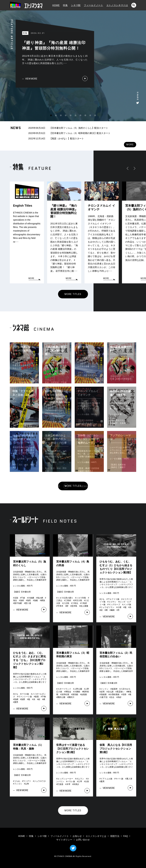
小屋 (119, 607)
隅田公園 (61, 697)
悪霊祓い (120, 692)
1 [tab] (51, 116)
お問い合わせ (83, 840)
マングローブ (114, 605)
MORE (130, 145)
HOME (56, 5)
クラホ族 (25, 694)
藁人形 (129, 779)
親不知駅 (18, 603)
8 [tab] (85, 116)
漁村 (22, 600)
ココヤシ (112, 602)
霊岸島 (74, 606)
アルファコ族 (113, 599)
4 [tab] (66, 116)
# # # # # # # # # (74, 781)
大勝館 (77, 692)
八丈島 (66, 603)
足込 (112, 697)
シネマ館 (76, 5)
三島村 (68, 600)
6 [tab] (76, 116)
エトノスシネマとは (117, 5)
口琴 (80, 781)
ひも (103, 599)
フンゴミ (18, 784)
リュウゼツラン (107, 607)
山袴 (27, 784)
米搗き (76, 784)
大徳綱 (31, 598)
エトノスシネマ (27, 5)
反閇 (103, 692)
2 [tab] (56, 116)
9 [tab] (90, 116)
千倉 (23, 598)
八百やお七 (125, 689)
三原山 (59, 600)
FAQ (126, 836)
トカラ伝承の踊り (65, 598)
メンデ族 (127, 605)
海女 (15, 600)
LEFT (128, 168)
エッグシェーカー (65, 779)
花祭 (124, 694)
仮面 (37, 697)
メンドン (104, 689)
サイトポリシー (64, 840)
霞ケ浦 (28, 603)
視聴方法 (115, 836)
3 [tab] (61, 116)
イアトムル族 (106, 779)
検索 (134, 5)
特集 (65, 5)
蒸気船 (75, 694)
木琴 (68, 784)
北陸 (16, 598)
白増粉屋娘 (114, 694)
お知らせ (77, 836)
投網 (16, 699)
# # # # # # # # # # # (30, 601)
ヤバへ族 (119, 779)
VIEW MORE (31, 79)
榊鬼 (129, 692)
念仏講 (111, 692)
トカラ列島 (81, 598)
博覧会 (68, 692)
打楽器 (60, 784)
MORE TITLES (73, 294)
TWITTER (73, 848)
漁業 (23, 699)
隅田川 (71, 697)
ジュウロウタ (40, 781)
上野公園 (78, 689)
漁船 (36, 600)
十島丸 (75, 603)
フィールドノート (94, 5)
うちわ (17, 781)
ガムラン (80, 779)
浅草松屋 (65, 694)
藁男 (16, 702)
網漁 (43, 600)
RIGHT (134, 168)
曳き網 (40, 598)
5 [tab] (71, 116)
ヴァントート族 (25, 697)
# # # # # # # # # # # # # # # (116, 605)
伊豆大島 (78, 600)
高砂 (119, 697)
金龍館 (84, 694)
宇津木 (60, 606)
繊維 (113, 610)
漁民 (29, 600)
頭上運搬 (84, 606)
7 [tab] (80, 116)
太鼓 (87, 781)
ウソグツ (27, 781)
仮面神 (114, 689)
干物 (44, 697)
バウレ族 (71, 781)
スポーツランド (64, 689)
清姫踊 (103, 694)
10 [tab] (95, 116)
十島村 (84, 603)
